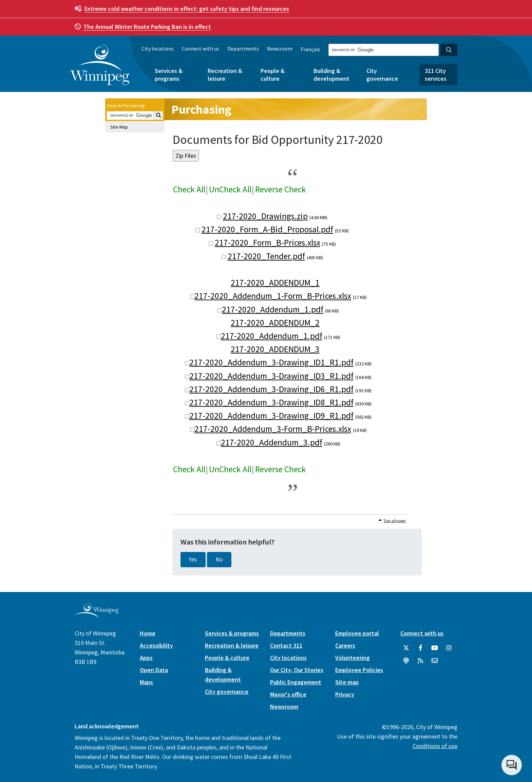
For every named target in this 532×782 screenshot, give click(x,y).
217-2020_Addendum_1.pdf (273, 309)
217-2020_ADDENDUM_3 (275, 349)
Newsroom (280, 49)
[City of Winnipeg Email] (435, 661)
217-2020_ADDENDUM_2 (275, 323)
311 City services (436, 75)
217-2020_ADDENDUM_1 (275, 283)
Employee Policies (359, 670)
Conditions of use (435, 746)
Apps (146, 658)
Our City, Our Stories (297, 670)
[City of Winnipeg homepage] (97, 615)
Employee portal (357, 633)
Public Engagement (296, 682)
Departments (243, 49)
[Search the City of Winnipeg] (384, 50)
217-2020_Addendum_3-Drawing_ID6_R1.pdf (271, 389)
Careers (345, 645)
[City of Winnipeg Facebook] (420, 648)
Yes (193, 559)
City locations (158, 49)
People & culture (273, 75)
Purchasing (201, 109)
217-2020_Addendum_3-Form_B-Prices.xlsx (273, 429)
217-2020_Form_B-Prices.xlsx (268, 243)
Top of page (394, 521)
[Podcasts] (406, 661)
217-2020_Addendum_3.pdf (272, 442)
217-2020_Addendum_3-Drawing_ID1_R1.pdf (271, 362)
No (219, 559)
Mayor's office (288, 694)
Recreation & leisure (225, 75)
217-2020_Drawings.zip (265, 216)
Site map (347, 682)
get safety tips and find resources (187, 9)
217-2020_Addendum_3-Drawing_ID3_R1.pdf (271, 376)
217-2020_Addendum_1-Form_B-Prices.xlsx (273, 296)
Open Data (154, 670)
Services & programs (169, 75)
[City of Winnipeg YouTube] (435, 648)
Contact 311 (286, 645)
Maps (146, 682)
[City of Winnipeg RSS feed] (420, 661)
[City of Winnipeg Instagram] (449, 648)
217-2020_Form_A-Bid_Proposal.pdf (267, 229)
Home (148, 633)
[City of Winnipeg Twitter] (406, 648)
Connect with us (201, 49)
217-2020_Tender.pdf (266, 256)
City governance (382, 75)
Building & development (331, 75)
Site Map (119, 127)
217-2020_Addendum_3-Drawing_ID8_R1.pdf (271, 402)
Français (310, 49)
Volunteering (353, 658)
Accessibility (156, 645)
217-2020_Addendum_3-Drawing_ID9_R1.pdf (271, 416)
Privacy (345, 694)
